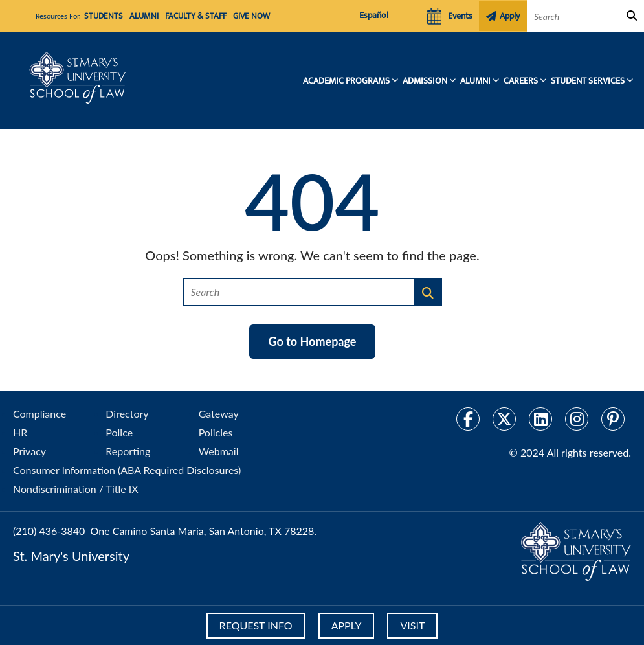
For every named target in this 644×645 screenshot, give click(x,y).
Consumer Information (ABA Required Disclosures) (127, 470)
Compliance (39, 413)
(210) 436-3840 (49, 531)
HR (20, 432)
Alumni (139, 17)
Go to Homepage (313, 341)
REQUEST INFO (253, 625)
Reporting (128, 451)
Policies (216, 432)
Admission (425, 81)
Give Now (239, 17)
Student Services (588, 81)
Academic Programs (346, 81)
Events (449, 16)
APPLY (347, 625)
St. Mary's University (71, 556)
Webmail (219, 451)
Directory (127, 413)
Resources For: (58, 16)
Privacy (29, 451)
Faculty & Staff (187, 17)
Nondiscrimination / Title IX (76, 489)
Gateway (219, 413)
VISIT (415, 625)
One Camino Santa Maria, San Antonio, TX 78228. (204, 531)
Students (102, 17)
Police (119, 432)
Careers (521, 81)
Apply (504, 16)
